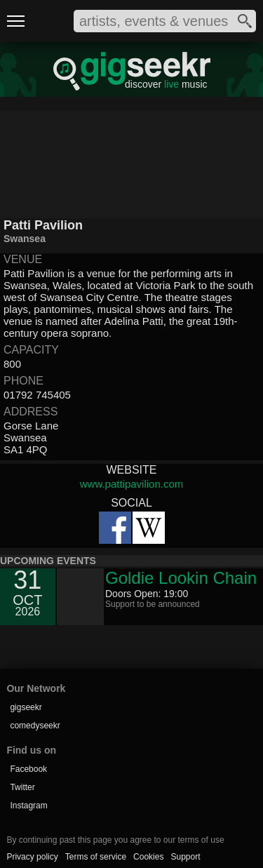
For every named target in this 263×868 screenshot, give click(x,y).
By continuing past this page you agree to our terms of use (115, 840)
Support (185, 857)
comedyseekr (35, 726)
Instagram (28, 806)
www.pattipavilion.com (132, 484)
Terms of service (96, 857)
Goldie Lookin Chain (181, 578)
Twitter (22, 787)
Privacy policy (32, 857)
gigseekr (26, 707)
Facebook (28, 769)
